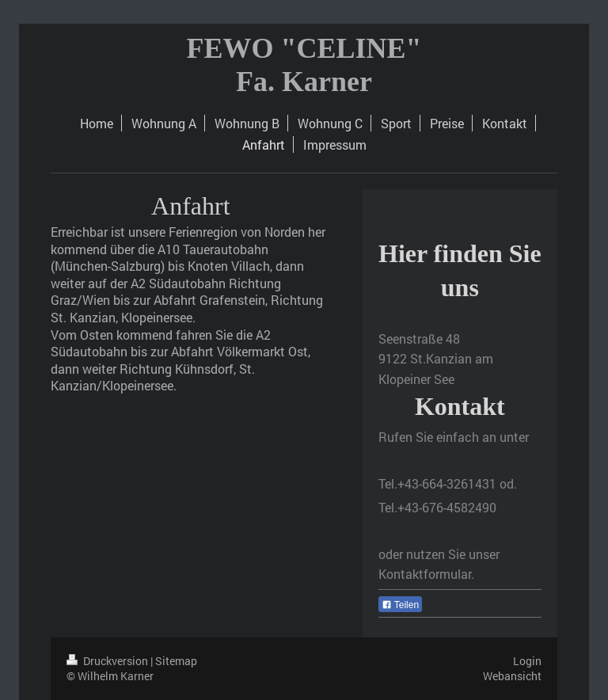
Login (527, 661)
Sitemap (176, 661)
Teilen (400, 605)
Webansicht (512, 676)
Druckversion (108, 661)
